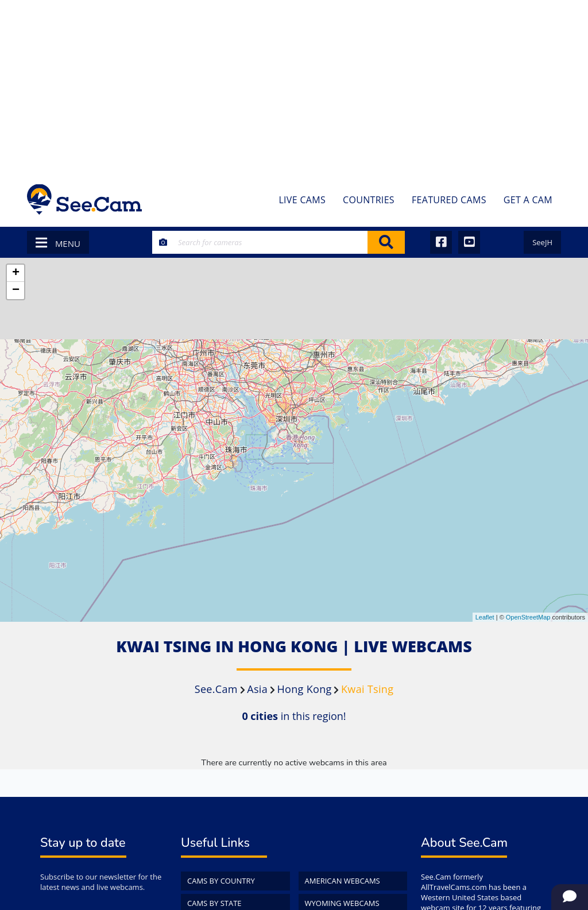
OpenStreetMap (528, 617)
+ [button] (16, 273)
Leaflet (485, 617)
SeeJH (542, 242)
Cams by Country (221, 881)
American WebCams (343, 881)
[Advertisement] (294, 86)
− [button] (16, 291)
